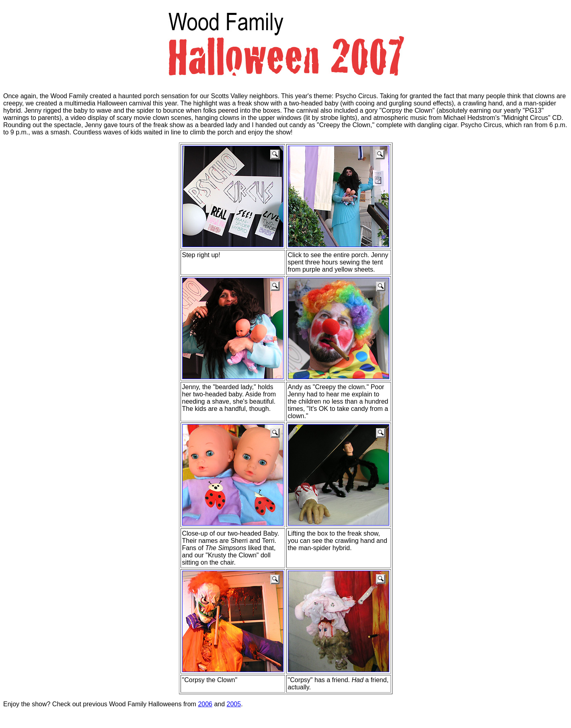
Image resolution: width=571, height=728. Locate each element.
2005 (234, 704)
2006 (205, 704)
